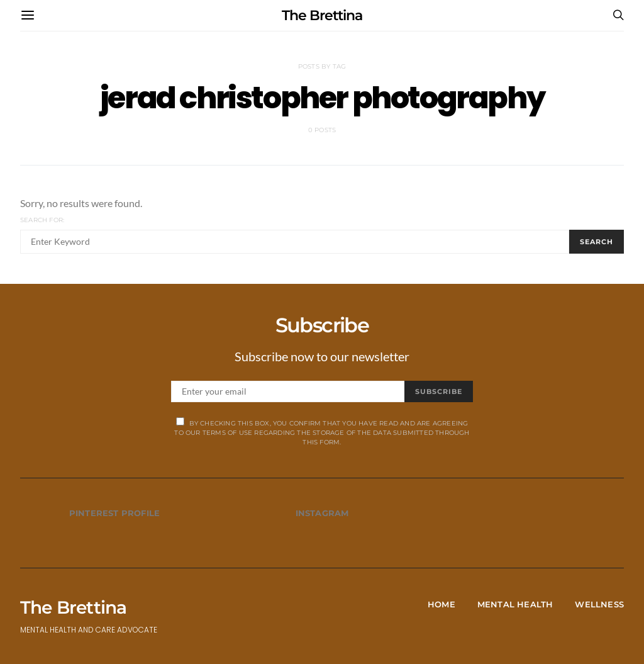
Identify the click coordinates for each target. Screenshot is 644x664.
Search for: (42, 220)
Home (441, 604)
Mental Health (515, 604)
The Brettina (322, 15)
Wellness (599, 604)
